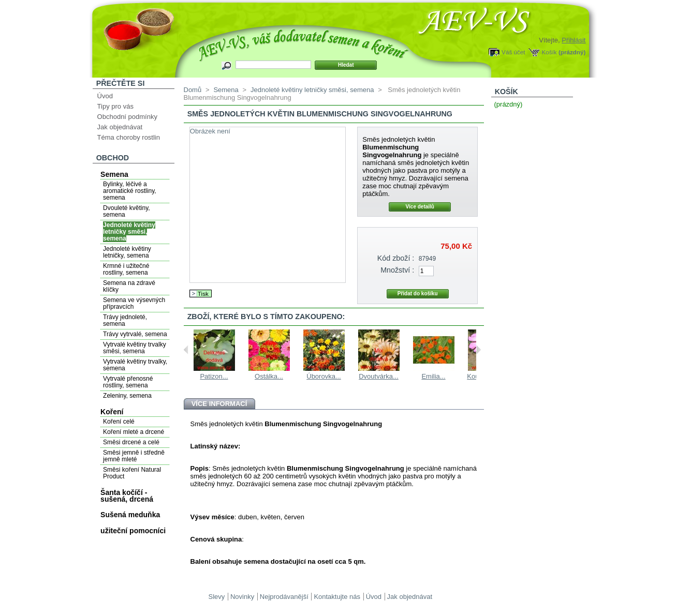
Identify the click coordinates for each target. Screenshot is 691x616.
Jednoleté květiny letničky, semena (127, 252)
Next (479, 350)
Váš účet (513, 52)
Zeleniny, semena (127, 396)
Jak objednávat (120, 127)
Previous (186, 350)
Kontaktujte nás (337, 597)
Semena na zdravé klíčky (129, 286)
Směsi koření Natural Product (132, 473)
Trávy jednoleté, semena (125, 320)
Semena (114, 174)
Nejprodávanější (284, 597)
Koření (112, 412)
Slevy (217, 597)
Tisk (203, 294)
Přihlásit (574, 40)
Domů (193, 90)
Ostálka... (269, 376)
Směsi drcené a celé (131, 442)
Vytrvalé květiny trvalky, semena (135, 365)
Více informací (219, 404)
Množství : (397, 270)
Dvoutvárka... (379, 376)
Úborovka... (324, 376)
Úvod (105, 96)
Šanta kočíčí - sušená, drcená (127, 496)
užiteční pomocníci (133, 531)
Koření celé (119, 422)
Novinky (242, 597)
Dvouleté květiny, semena (127, 211)
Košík (549, 52)
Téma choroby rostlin (129, 137)
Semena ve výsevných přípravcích (134, 303)
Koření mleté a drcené (134, 432)
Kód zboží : (396, 258)
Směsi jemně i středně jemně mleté (134, 456)
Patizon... (214, 376)
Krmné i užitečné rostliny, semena (126, 269)
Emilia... (433, 376)
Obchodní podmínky (127, 117)
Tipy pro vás (115, 106)
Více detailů (420, 207)
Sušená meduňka (130, 515)
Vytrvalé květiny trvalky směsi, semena (135, 348)
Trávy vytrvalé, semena (135, 334)
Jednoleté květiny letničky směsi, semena (129, 232)
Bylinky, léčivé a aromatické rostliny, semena (129, 191)
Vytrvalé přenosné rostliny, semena (128, 382)
